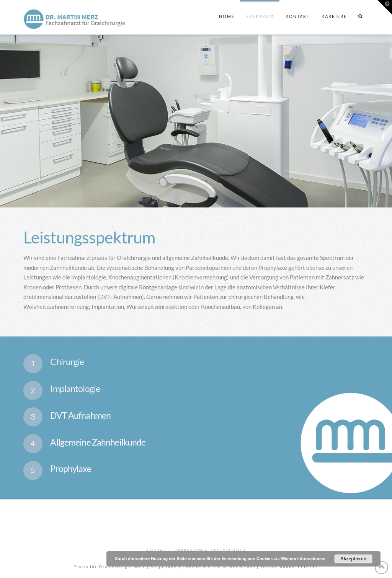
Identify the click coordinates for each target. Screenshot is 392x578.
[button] (385, 7)
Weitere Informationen (303, 558)
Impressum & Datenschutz (210, 550)
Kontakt (158, 550)
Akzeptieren (353, 559)
